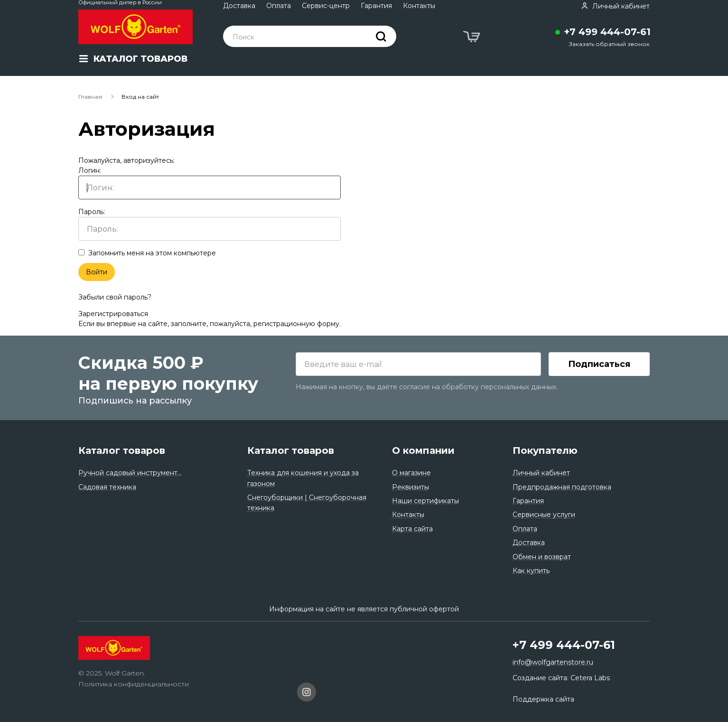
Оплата (279, 6)
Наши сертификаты (425, 501)
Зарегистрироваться (113, 314)
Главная (90, 97)
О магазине (411, 473)
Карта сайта (412, 529)
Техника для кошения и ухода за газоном (303, 478)
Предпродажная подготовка (562, 487)
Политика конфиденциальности (134, 684)
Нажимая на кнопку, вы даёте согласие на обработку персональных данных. (427, 387)
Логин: (210, 183)
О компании (423, 450)
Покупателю (545, 450)
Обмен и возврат (542, 557)
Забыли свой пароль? (115, 297)
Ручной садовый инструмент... (130, 473)
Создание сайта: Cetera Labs (561, 678)
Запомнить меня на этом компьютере (147, 253)
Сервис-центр (326, 6)
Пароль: (210, 224)
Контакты (419, 6)
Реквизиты (411, 487)
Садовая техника (107, 487)
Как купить (531, 571)
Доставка (239, 6)
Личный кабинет (541, 473)
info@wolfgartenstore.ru (553, 662)
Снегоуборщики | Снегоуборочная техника (307, 503)
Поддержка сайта (543, 699)
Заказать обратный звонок (609, 44)
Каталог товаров (122, 450)
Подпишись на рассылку (135, 401)
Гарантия (376, 6)
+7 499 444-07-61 (607, 32)
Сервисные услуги (544, 515)
